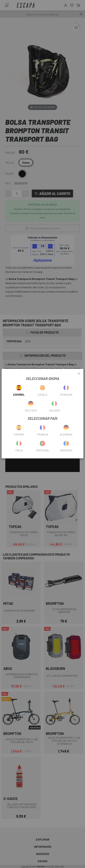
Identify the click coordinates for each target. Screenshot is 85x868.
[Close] (79, 374)
